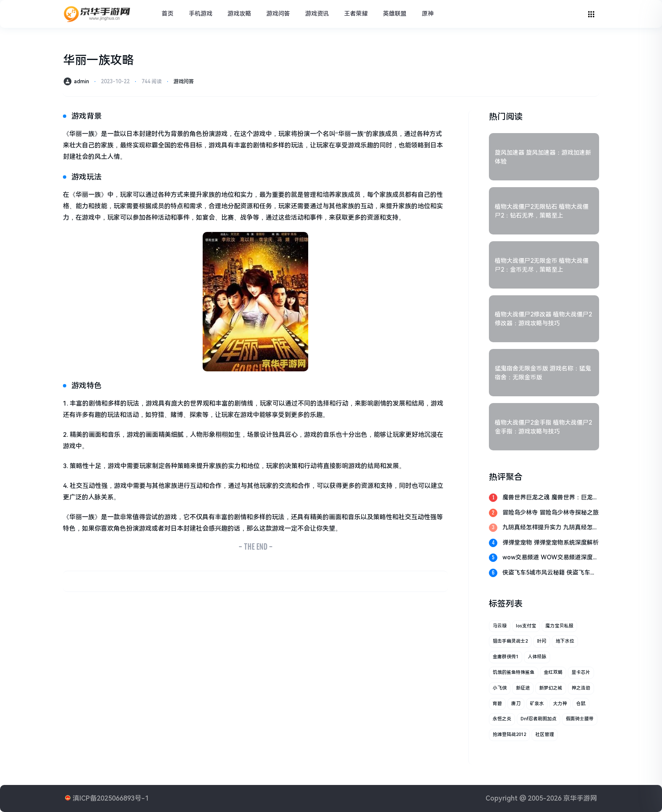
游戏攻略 (239, 14)
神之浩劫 (581, 688)
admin (81, 82)
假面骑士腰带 (580, 719)
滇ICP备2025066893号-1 (111, 798)
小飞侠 (500, 688)
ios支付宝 (526, 626)
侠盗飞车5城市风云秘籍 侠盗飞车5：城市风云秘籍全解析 (546, 573)
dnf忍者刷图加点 (539, 719)
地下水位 (565, 641)
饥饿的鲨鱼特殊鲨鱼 (514, 672)
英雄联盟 (395, 14)
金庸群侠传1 (506, 657)
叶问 (542, 641)
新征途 (523, 688)
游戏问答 (278, 14)
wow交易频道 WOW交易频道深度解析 (551, 558)
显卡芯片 (581, 672)
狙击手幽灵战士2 (510, 641)
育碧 (497, 704)
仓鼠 (581, 704)
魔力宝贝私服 (559, 626)
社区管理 (545, 734)
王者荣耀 (356, 14)
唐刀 (516, 704)
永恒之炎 (502, 719)
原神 (428, 14)
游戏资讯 (317, 14)
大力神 (560, 704)
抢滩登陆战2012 (509, 734)
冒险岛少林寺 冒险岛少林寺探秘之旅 (551, 512)
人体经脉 (537, 657)
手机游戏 (201, 14)
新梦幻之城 (551, 688)
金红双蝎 (553, 672)
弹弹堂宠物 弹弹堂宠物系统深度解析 (551, 542)
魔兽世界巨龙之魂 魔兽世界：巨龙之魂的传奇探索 (551, 498)
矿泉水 (537, 704)
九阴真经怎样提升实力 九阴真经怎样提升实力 (551, 528)
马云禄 (500, 626)
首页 (168, 14)
